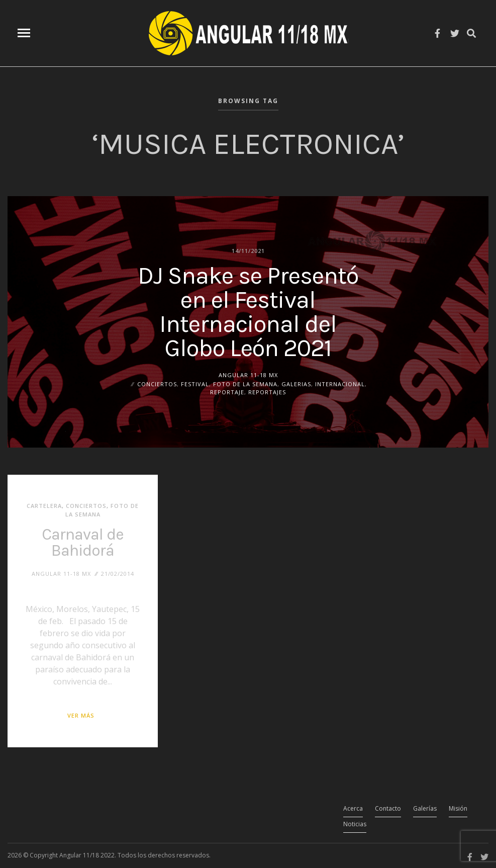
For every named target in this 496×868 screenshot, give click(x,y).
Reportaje (227, 392)
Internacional (340, 383)
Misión (458, 808)
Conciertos (157, 383)
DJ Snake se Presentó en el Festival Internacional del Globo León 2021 (248, 311)
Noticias (355, 824)
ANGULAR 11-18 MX (248, 374)
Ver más (81, 715)
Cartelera (44, 506)
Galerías (425, 808)
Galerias (296, 383)
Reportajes (267, 392)
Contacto (388, 808)
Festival (195, 383)
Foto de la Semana (245, 383)
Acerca (353, 808)
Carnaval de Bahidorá (83, 542)
